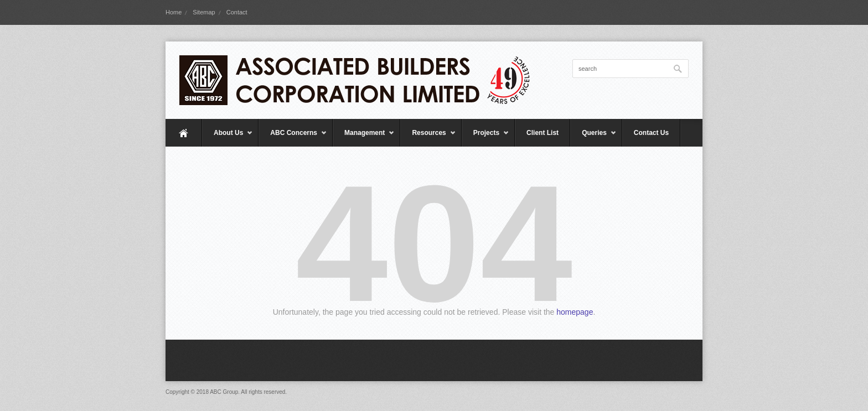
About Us (228, 138)
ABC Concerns (293, 138)
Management (364, 138)
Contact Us (651, 133)
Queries (593, 138)
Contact (237, 12)
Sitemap (204, 12)
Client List (542, 133)
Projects (485, 138)
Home (174, 12)
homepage (575, 312)
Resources (428, 138)
